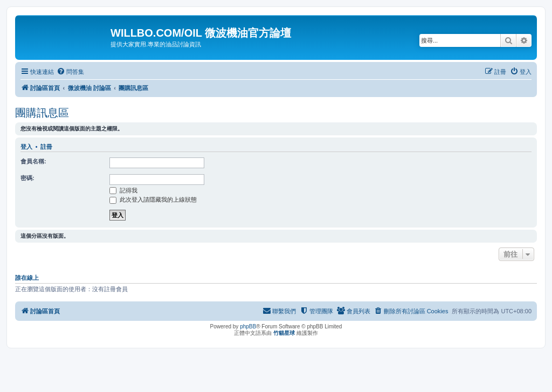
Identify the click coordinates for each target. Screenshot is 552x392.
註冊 (46, 147)
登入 (26, 147)
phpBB (248, 326)
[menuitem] (70, 72)
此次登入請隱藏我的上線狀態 (153, 200)
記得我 (123, 190)
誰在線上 (27, 278)
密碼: (27, 178)
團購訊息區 (42, 113)
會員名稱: (33, 161)
